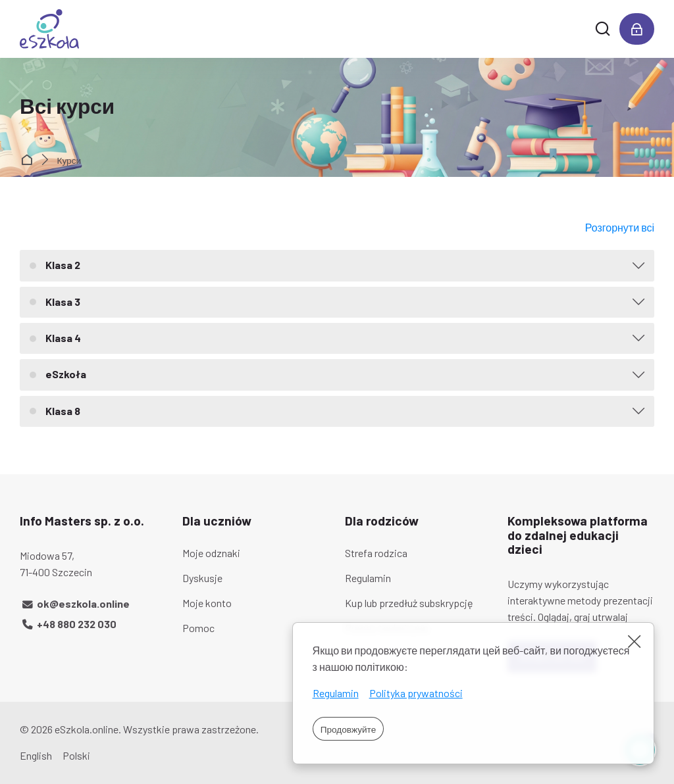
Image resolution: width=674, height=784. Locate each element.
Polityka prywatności (416, 693)
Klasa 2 (63, 265)
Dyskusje (202, 578)
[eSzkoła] (49, 29)
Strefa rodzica (376, 553)
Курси (69, 160)
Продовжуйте (348, 729)
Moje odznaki (211, 553)
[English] (36, 756)
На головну (29, 160)
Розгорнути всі (620, 227)
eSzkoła (66, 374)
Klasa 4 (63, 338)
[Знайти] (603, 29)
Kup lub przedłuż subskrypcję (409, 603)
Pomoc (198, 628)
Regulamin (336, 693)
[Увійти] (637, 29)
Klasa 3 (63, 302)
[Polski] (76, 756)
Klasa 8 (63, 411)
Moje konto (207, 603)
